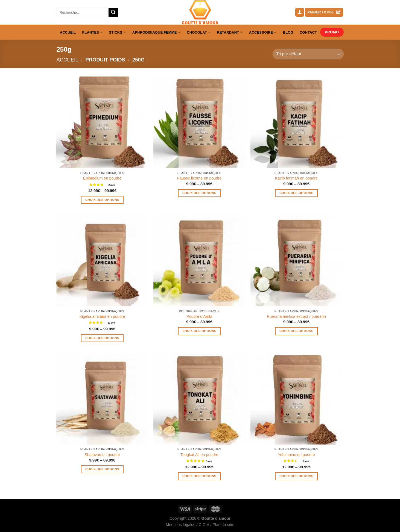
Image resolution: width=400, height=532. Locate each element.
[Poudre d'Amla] (199, 261)
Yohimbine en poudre (296, 455)
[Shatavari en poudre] (102, 399)
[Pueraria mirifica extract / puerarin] (296, 261)
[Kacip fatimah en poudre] (296, 122)
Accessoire (263, 32)
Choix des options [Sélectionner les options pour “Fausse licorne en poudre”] (199, 193)
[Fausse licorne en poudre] (199, 122)
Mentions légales (180, 525)
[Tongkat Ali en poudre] (199, 399)
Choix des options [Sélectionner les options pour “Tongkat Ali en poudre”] (199, 476)
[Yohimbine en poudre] (296, 399)
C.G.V (204, 525)
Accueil (68, 32)
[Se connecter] (300, 12)
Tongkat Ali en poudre (199, 455)
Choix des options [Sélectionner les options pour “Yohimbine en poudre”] (296, 476)
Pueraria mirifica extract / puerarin (296, 316)
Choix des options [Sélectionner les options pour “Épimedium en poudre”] (102, 200)
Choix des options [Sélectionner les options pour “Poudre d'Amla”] (199, 331)
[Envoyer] (113, 12)
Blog (288, 32)
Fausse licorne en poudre (199, 178)
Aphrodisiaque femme (156, 32)
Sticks (118, 32)
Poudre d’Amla (199, 316)
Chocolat (199, 32)
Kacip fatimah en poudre (296, 178)
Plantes (93, 32)
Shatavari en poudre (102, 455)
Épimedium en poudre (102, 178)
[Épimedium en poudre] (102, 122)
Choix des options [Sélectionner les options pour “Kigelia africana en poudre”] (102, 338)
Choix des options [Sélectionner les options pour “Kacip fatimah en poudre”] (296, 193)
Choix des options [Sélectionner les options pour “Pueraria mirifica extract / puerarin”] (296, 331)
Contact (308, 32)
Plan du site (223, 525)
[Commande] (308, 54)
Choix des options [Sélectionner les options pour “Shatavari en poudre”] (102, 469)
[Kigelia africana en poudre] (102, 261)
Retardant (230, 32)
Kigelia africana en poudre (102, 316)
